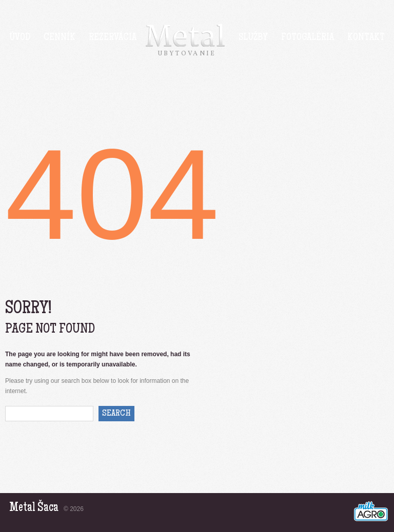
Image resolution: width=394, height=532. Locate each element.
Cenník (60, 38)
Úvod (20, 38)
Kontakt (366, 38)
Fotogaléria (308, 38)
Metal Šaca (34, 508)
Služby (253, 38)
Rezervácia (113, 38)
